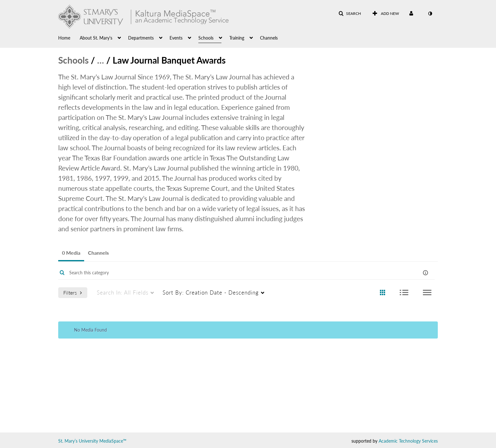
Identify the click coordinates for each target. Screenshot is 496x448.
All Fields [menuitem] (123, 292)
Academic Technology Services (408, 441)
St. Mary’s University (78, 441)
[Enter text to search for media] (226, 273)
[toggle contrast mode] (430, 14)
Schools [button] (206, 38)
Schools (73, 60)
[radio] (382, 293)
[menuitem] (69, 37)
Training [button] (237, 38)
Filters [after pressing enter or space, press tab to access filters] (73, 292)
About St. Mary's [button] (96, 38)
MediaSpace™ (113, 441)
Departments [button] (141, 38)
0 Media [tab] (71, 253)
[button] (350, 14)
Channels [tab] (98, 253)
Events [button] (176, 38)
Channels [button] (269, 38)
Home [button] (64, 38)
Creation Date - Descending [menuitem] (211, 292)
